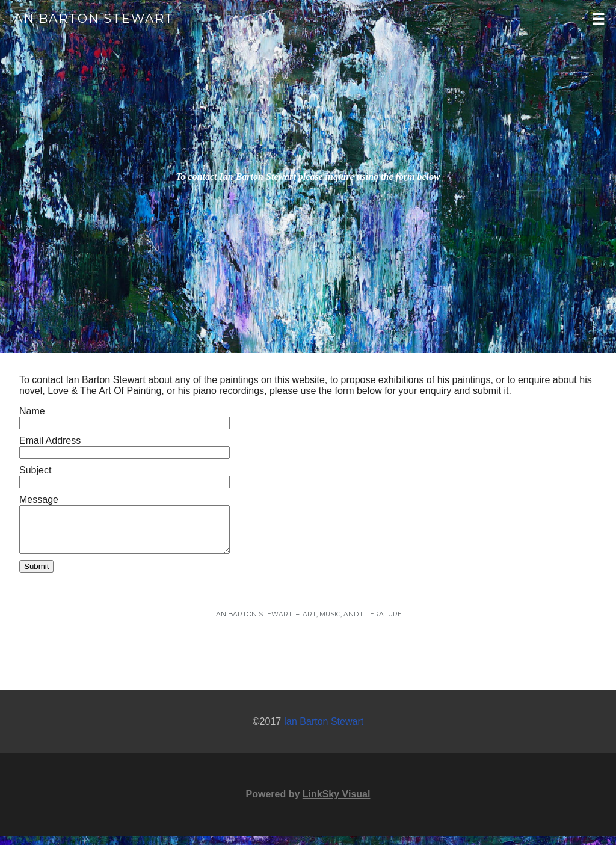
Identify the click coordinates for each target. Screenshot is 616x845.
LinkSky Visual (337, 803)
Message (39, 499)
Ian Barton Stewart (91, 19)
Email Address (50, 441)
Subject (35, 470)
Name (32, 411)
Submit (36, 575)
